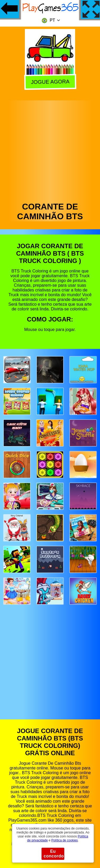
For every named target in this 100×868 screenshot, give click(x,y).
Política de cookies (65, 840)
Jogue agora (51, 82)
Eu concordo (54, 854)
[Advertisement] (50, 150)
